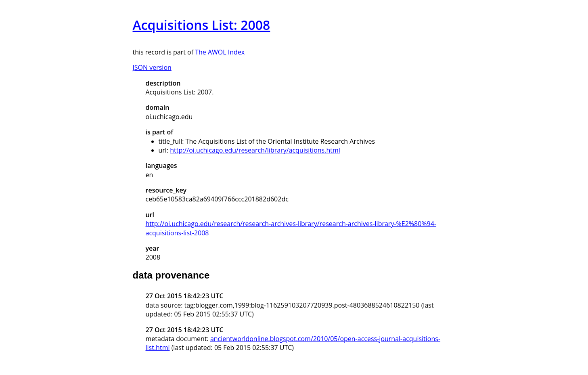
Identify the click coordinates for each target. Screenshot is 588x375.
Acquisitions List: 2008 (202, 25)
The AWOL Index (220, 52)
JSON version (152, 67)
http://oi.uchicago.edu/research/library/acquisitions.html (255, 150)
